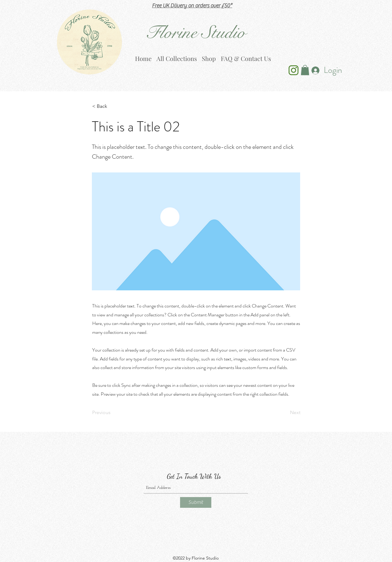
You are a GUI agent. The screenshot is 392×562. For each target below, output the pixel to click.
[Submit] (196, 502)
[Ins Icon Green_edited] (294, 70)
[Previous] (112, 413)
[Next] (285, 413)
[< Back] (112, 107)
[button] (305, 70)
